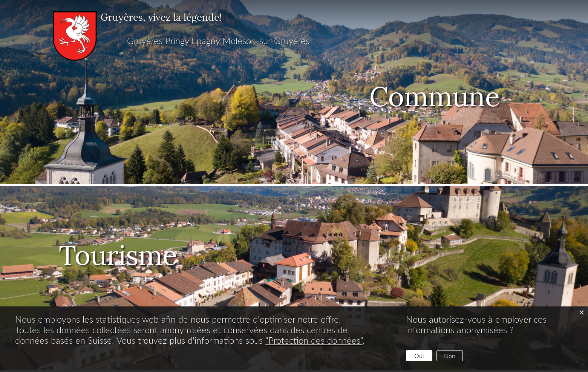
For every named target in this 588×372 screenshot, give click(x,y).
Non (450, 356)
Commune (435, 93)
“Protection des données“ (314, 340)
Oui (419, 356)
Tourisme (132, 252)
